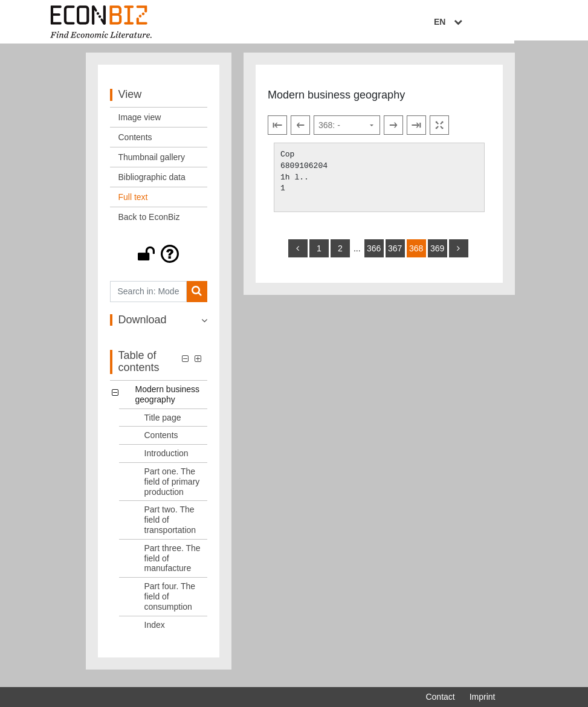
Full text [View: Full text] (133, 202)
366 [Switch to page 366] (374, 253)
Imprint (483, 697)
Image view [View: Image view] (140, 122)
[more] (459, 253)
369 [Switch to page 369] (437, 253)
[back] (298, 253)
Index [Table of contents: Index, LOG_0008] (155, 630)
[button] (159, 259)
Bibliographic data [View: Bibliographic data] (152, 182)
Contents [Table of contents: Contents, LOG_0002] (161, 441)
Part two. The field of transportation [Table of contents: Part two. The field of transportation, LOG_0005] (170, 525)
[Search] (197, 296)
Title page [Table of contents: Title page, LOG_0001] (163, 422)
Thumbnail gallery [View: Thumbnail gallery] (152, 162)
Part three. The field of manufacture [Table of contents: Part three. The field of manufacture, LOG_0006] (173, 563)
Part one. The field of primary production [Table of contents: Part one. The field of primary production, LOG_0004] (172, 486)
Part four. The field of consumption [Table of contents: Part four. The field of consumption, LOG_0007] (170, 601)
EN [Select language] (486, 22)
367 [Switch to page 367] (395, 253)
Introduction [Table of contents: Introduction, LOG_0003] (166, 458)
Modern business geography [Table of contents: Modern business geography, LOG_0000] (168, 399)
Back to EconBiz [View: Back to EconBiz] (149, 222)
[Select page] (347, 131)
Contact (440, 697)
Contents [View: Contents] (135, 142)
